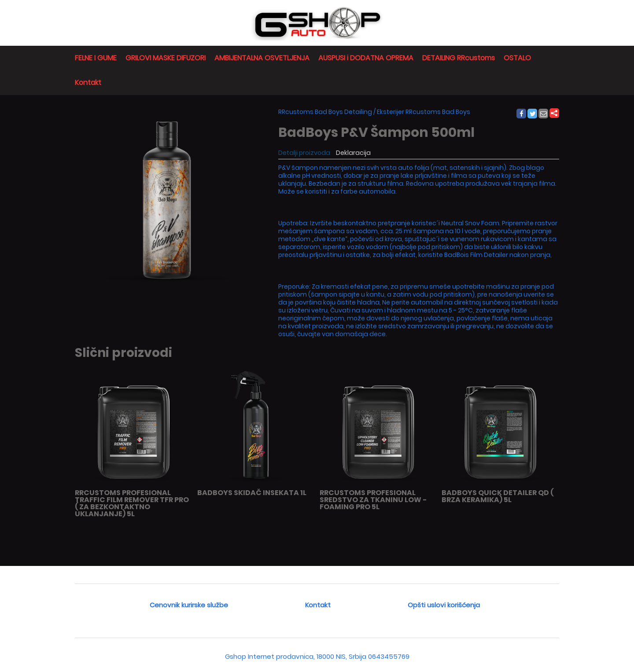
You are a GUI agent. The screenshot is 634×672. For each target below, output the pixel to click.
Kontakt (88, 83)
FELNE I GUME (96, 58)
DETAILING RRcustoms (459, 58)
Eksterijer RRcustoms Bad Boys (424, 112)
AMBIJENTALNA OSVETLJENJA (262, 58)
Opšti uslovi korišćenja (444, 605)
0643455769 (389, 656)
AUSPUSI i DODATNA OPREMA (366, 58)
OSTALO (517, 58)
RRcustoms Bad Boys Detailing (325, 112)
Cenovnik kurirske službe (189, 605)
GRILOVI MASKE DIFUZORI (166, 58)
